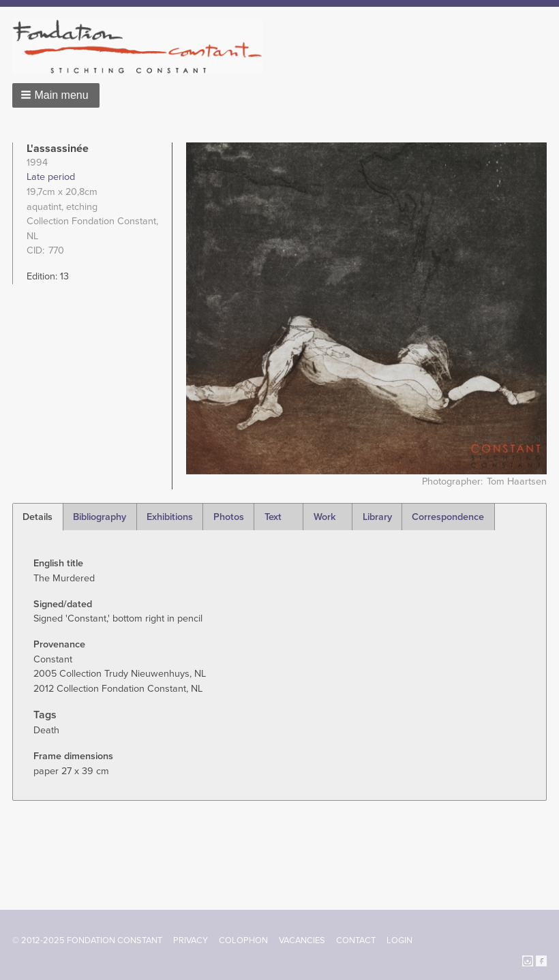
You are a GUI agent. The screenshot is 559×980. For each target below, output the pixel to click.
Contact (356, 940)
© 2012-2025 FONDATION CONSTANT (87, 940)
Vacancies (302, 940)
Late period (51, 177)
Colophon (243, 940)
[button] (56, 95)
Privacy (191, 940)
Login (399, 940)
